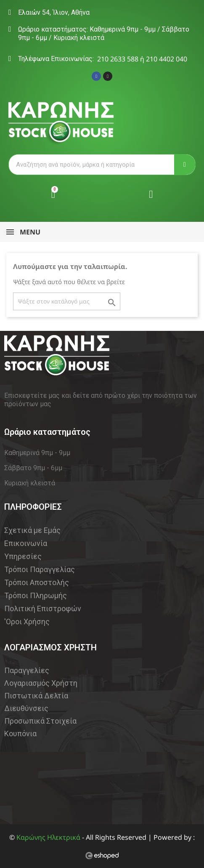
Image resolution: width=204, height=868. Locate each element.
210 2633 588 (118, 59)
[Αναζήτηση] (67, 301)
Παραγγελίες (27, 670)
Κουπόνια (20, 734)
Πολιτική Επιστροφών (43, 608)
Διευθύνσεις (26, 708)
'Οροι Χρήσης (27, 622)
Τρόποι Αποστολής (37, 582)
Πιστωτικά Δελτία (36, 696)
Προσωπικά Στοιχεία (40, 721)
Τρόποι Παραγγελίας (40, 569)
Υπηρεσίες (23, 556)
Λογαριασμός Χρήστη (41, 683)
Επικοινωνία (26, 543)
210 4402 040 (167, 59)
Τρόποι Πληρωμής (36, 595)
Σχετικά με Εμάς (32, 530)
